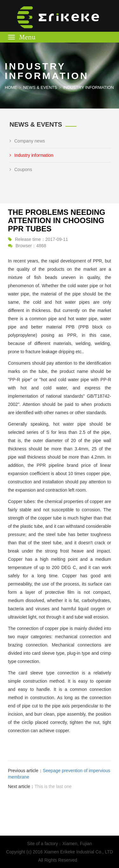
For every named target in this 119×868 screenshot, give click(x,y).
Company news (27, 141)
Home (11, 87)
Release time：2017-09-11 (41, 239)
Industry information (31, 155)
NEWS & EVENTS (40, 87)
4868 (41, 246)
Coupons (21, 169)
